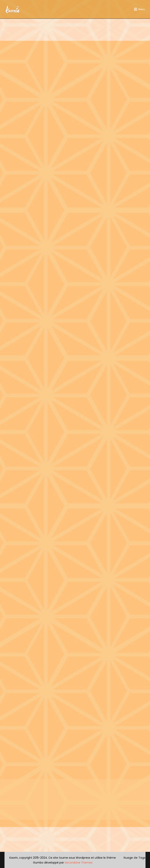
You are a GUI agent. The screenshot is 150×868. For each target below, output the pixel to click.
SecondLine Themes (79, 863)
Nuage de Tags (135, 858)
